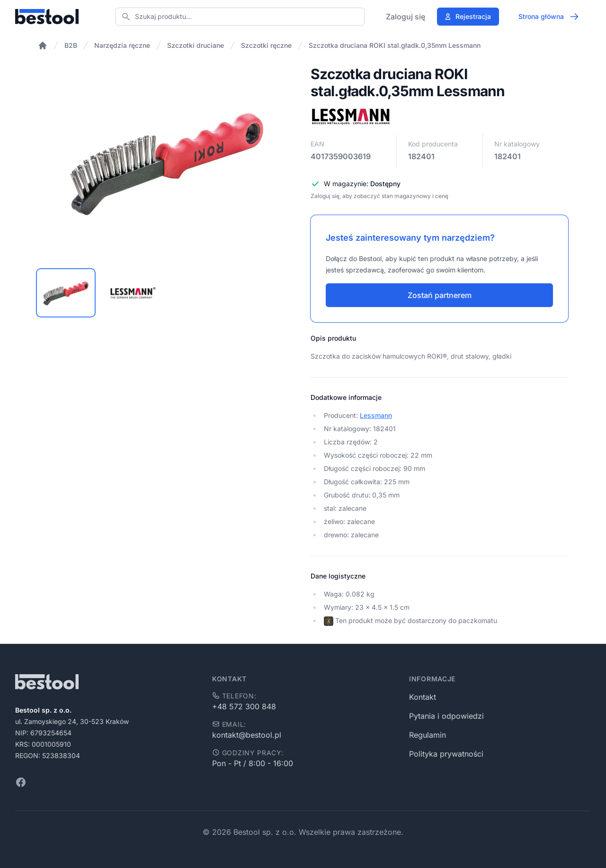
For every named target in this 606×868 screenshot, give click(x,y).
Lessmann (376, 415)
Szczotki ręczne (266, 45)
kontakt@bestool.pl (247, 735)
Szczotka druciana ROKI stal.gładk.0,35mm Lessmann (395, 45)
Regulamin (428, 735)
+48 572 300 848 (244, 706)
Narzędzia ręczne (122, 45)
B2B (71, 45)
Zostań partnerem (440, 295)
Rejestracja (468, 16)
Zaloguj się (405, 17)
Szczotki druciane (196, 45)
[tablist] (167, 293)
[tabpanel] (167, 162)
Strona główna (549, 17)
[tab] (66, 293)
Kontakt (423, 697)
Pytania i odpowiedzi (446, 716)
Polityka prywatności (446, 754)
